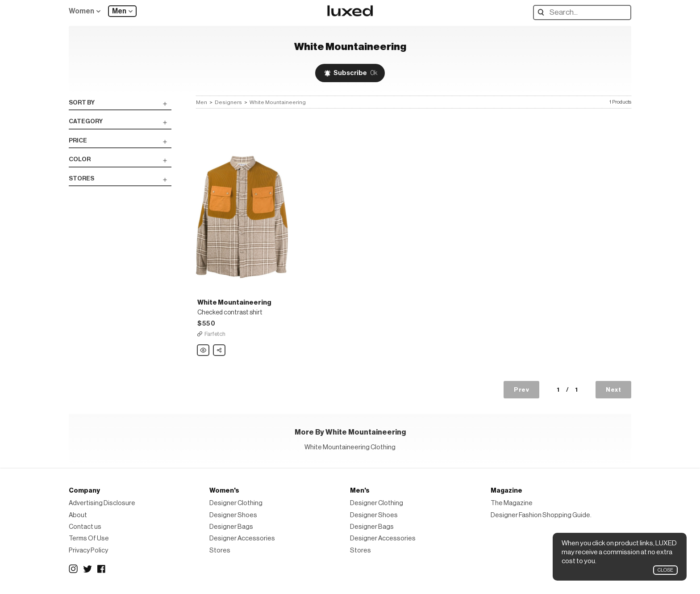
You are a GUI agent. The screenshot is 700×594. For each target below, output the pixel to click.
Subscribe (355, 73)
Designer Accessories (242, 538)
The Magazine (512, 503)
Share (220, 348)
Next (613, 390)
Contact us (85, 527)
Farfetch (215, 334)
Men (119, 11)
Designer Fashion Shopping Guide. (541, 515)
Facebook (102, 569)
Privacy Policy (88, 550)
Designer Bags (231, 527)
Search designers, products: (543, 12)
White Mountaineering (278, 102)
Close (665, 570)
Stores (220, 550)
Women (81, 11)
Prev (521, 390)
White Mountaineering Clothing (350, 447)
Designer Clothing (236, 503)
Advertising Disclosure (102, 503)
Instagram (73, 569)
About (78, 515)
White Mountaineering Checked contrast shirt (204, 351)
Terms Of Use (89, 538)
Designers (228, 102)
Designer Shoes (233, 515)
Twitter (87, 569)
